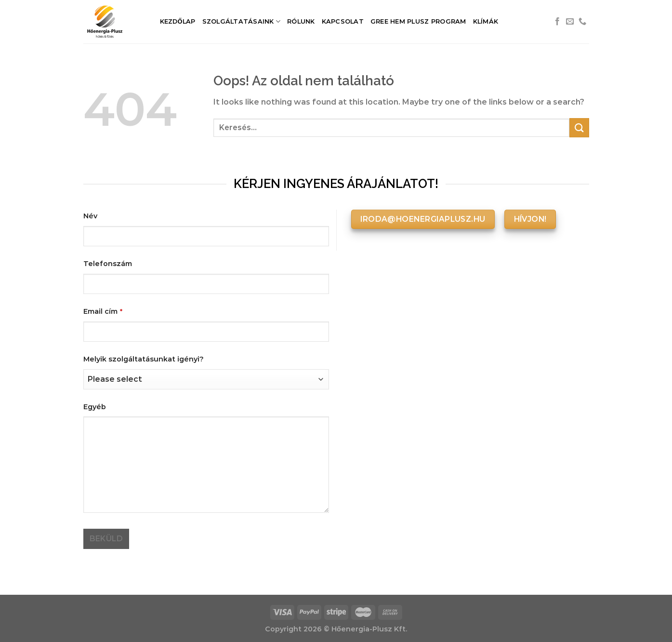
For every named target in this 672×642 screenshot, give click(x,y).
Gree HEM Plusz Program (418, 21)
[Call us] (582, 22)
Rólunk (301, 21)
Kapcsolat (343, 21)
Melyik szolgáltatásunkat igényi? (144, 359)
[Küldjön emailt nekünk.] (570, 22)
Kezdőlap (178, 21)
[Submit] (579, 127)
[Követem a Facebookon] (557, 22)
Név (90, 216)
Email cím (103, 311)
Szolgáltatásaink (242, 21)
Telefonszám (108, 264)
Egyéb (95, 407)
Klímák (486, 21)
